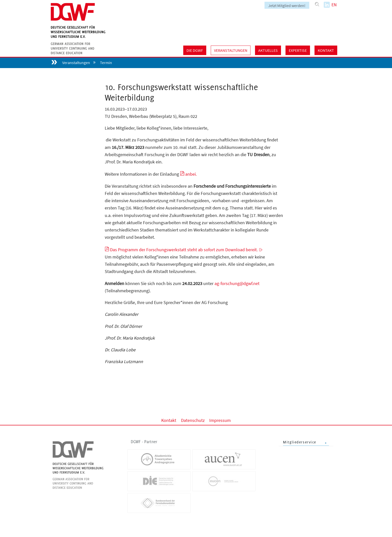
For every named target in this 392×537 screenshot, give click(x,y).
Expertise (298, 50)
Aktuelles (268, 50)
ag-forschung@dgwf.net (237, 283)
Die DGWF (195, 50)
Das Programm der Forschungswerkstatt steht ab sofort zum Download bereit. (184, 250)
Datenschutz (193, 420)
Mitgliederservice (300, 442)
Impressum (220, 420)
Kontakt (326, 50)
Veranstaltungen (231, 50)
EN (334, 5)
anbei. (191, 174)
